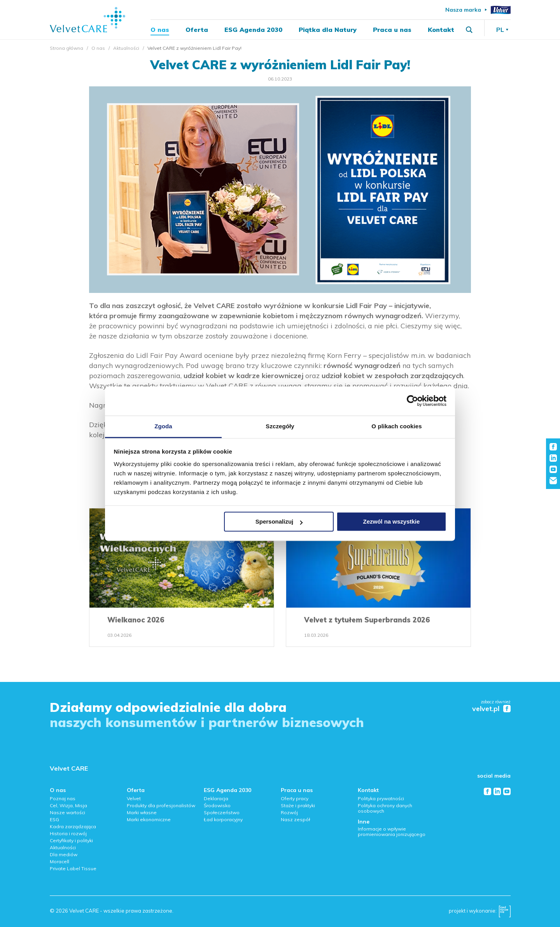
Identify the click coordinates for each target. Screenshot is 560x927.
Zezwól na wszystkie (391, 521)
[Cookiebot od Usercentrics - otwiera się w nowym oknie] (412, 401)
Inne (364, 822)
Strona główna (66, 48)
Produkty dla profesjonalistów (161, 805)
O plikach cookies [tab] (396, 426)
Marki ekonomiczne (149, 819)
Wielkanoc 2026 (136, 620)
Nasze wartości (67, 812)
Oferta (197, 30)
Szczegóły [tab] (280, 426)
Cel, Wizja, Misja (68, 805)
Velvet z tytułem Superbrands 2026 (367, 620)
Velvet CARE (69, 768)
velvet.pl (486, 709)
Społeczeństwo (222, 812)
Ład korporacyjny (223, 819)
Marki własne (142, 812)
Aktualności (126, 48)
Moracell (59, 861)
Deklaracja (216, 798)
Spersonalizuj (279, 521)
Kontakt (441, 30)
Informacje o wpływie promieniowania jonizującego (392, 831)
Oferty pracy (295, 798)
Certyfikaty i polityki (71, 840)
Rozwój (289, 812)
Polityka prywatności (381, 798)
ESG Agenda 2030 (253, 30)
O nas (160, 30)
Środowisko (217, 805)
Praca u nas (392, 30)
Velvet (134, 798)
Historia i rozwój (68, 833)
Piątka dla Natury (328, 30)
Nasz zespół (295, 819)
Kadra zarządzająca (73, 826)
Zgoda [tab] (163, 426)
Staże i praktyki (298, 805)
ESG (54, 819)
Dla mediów (64, 854)
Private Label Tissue (73, 868)
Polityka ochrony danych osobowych (385, 808)
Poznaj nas (63, 798)
